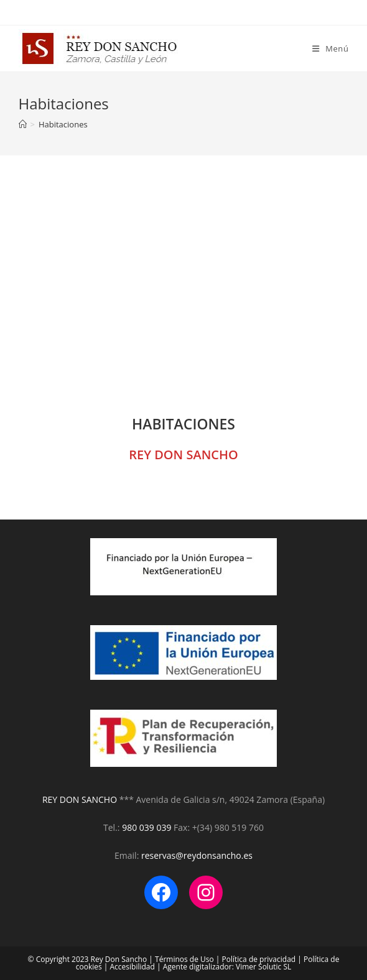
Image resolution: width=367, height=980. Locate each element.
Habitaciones (63, 124)
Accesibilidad (132, 967)
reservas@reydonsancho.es (197, 855)
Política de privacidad (259, 959)
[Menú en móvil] (331, 48)
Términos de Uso (184, 959)
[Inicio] (23, 124)
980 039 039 (146, 827)
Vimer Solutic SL (263, 967)
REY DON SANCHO (81, 799)
